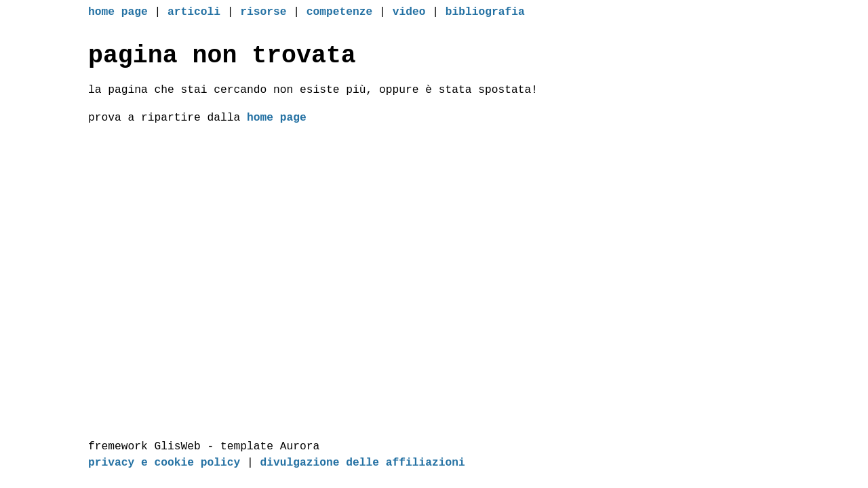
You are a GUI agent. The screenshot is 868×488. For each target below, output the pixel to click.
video (409, 13)
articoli (194, 13)
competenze (340, 13)
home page (118, 13)
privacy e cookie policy (164, 463)
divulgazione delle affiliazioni (363, 463)
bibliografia (485, 13)
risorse (263, 13)
